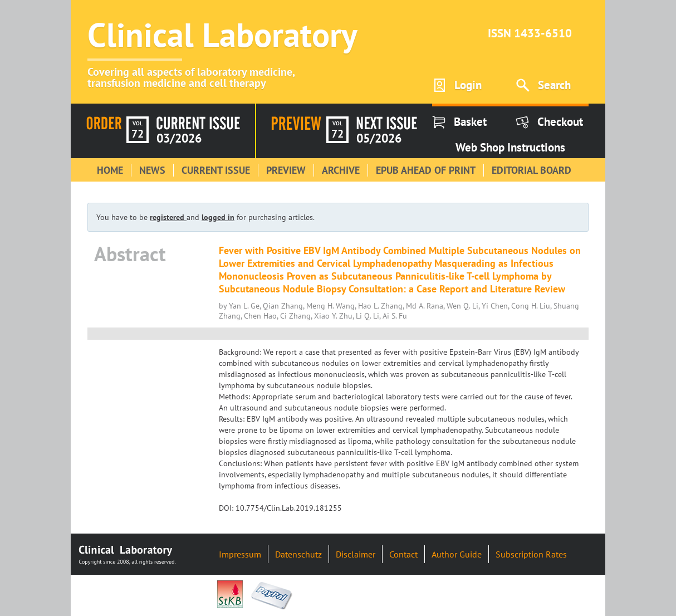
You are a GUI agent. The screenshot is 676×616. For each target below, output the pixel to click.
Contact (403, 554)
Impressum (240, 554)
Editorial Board (532, 170)
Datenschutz (298, 554)
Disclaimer (356, 554)
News (152, 170)
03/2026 (179, 138)
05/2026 (379, 138)
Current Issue (216, 170)
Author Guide (457, 554)
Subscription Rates (531, 554)
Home (110, 170)
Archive (341, 170)
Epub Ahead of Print (426, 170)
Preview (286, 170)
